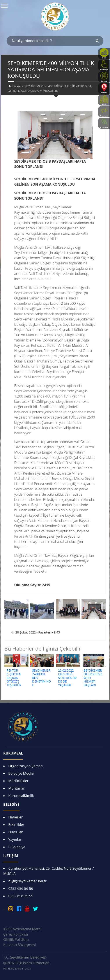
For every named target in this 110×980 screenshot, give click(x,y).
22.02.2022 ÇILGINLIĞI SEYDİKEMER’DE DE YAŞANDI (67, 678)
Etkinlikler (16, 825)
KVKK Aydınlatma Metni (22, 929)
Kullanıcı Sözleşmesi (20, 945)
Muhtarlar (17, 788)
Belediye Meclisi (21, 773)
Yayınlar (15, 839)
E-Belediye (17, 847)
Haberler (14, 86)
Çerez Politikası (16, 934)
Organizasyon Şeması (26, 766)
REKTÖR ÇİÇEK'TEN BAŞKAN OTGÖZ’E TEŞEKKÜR (14, 678)
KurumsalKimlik (21, 796)
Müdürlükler (18, 781)
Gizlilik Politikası (16, 940)
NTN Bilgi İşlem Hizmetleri (26, 965)
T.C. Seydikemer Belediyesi (25, 957)
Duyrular (15, 832)
